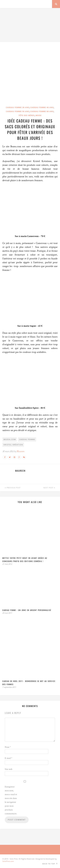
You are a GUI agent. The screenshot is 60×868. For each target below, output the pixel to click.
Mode (38, 115)
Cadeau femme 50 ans (18, 111)
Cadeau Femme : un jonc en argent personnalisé (27, 610)
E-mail (8, 758)
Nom (8, 747)
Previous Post (13, 488)
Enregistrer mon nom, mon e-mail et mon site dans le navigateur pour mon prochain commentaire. (11, 800)
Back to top (50, 864)
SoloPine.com (8, 861)
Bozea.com (10, 439)
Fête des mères (27, 115)
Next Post (49, 488)
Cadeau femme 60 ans (42, 111)
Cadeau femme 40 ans (42, 107)
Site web (9, 769)
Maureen (20, 451)
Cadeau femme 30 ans (18, 107)
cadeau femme (27, 439)
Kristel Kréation (13, 445)
